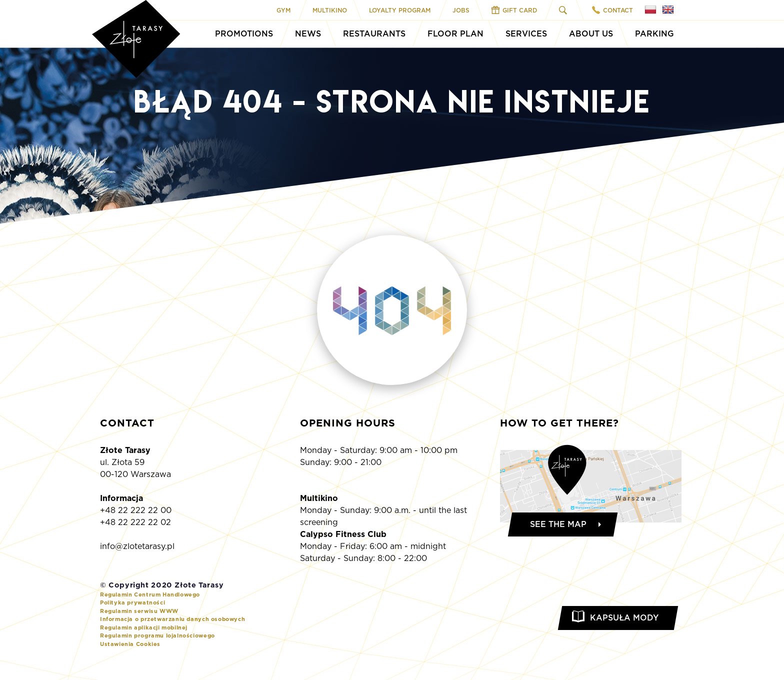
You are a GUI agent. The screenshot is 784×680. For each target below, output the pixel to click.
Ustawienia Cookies (130, 644)
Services (526, 34)
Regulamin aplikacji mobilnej (144, 627)
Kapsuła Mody (624, 618)
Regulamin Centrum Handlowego (150, 594)
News (308, 34)
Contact (612, 10)
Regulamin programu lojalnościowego (157, 635)
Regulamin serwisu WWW (139, 611)
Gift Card (514, 10)
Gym (283, 10)
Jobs (461, 10)
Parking (654, 34)
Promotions (244, 34)
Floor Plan (455, 34)
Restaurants (374, 34)
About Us (591, 34)
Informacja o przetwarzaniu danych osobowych (172, 619)
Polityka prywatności (132, 602)
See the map (558, 524)
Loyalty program (400, 10)
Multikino (330, 10)
